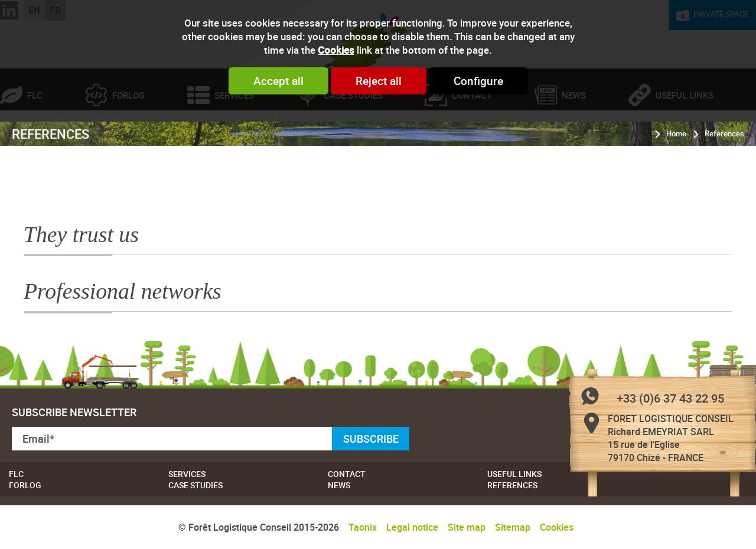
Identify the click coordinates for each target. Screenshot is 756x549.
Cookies (336, 50)
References (724, 182)
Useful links (514, 474)
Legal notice (412, 527)
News (574, 144)
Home (676, 182)
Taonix (363, 527)
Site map (467, 527)
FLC (35, 144)
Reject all (379, 81)
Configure (478, 81)
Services (234, 144)
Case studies (353, 144)
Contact (472, 144)
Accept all (278, 81)
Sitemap (513, 527)
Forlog (128, 144)
